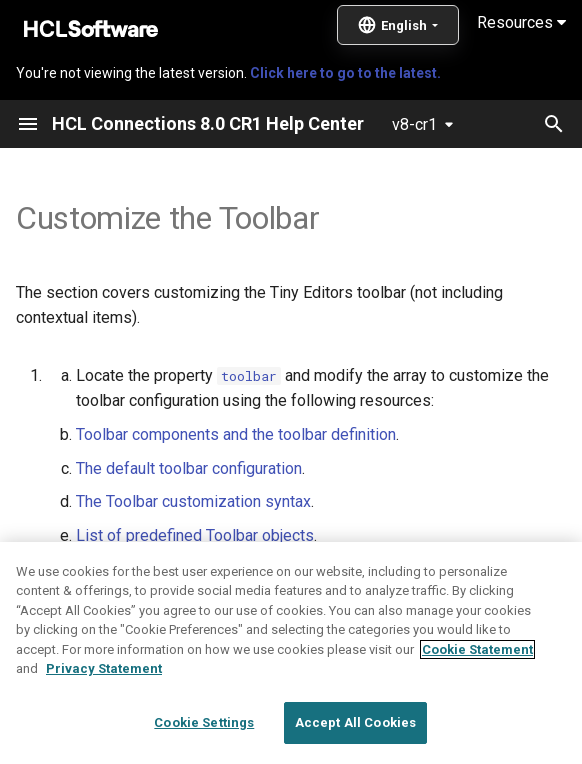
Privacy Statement (104, 715)
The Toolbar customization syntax (193, 501)
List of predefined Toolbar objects (195, 535)
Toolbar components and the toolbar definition (236, 434)
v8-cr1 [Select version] (414, 124)
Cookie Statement (477, 696)
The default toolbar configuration (189, 468)
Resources (521, 22)
